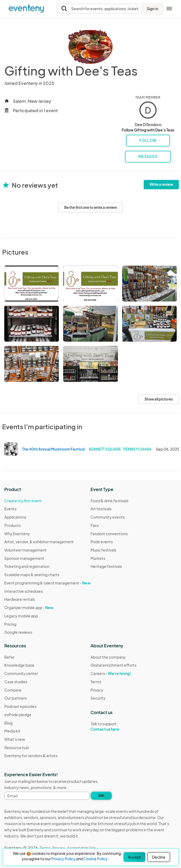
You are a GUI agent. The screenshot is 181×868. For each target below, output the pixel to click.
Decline (159, 857)
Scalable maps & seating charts (32, 575)
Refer (9, 657)
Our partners (16, 698)
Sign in (152, 9)
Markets (98, 558)
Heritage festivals (106, 566)
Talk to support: (113, 727)
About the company (108, 657)
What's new (15, 739)
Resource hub (17, 748)
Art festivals (101, 509)
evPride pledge (18, 715)
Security (98, 698)
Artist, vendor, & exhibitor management (39, 542)
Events (10, 509)
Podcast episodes (20, 706)
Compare (13, 690)
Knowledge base (19, 665)
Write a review (161, 184)
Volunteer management (26, 550)
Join (101, 795)
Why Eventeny (17, 534)
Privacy (97, 690)
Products (12, 525)
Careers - (111, 673)
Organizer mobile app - (29, 607)
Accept (134, 857)
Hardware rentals (20, 599)
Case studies (16, 682)
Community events (108, 517)
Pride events (102, 542)
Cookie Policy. (96, 859)
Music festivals (103, 550)
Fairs (95, 525)
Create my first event (23, 501)
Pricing (10, 624)
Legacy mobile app (21, 616)
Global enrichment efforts (113, 665)
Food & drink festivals (109, 501)
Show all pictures (159, 399)
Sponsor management (24, 558)
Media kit (12, 731)
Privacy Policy (63, 859)
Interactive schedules (23, 591)
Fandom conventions (109, 534)
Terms (96, 682)
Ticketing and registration (27, 566)
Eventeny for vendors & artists (31, 756)
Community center (21, 673)
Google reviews (18, 632)
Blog (8, 723)
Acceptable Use (81, 848)
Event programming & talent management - (47, 583)
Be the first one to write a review (90, 207)
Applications (15, 517)
